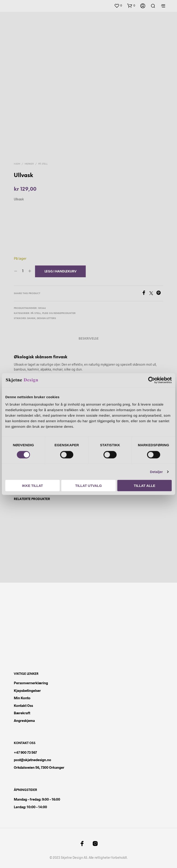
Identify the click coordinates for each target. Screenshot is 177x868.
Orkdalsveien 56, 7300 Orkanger (39, 767)
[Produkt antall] (23, 271)
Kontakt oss (23, 705)
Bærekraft (22, 713)
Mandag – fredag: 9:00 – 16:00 (37, 799)
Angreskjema (24, 720)
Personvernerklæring (31, 683)
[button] (118, 6)
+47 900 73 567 (25, 752)
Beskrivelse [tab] (89, 339)
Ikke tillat (33, 485)
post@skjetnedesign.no (32, 760)
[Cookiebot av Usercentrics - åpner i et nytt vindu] (152, 380)
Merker (29, 164)
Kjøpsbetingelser (27, 690)
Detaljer (156, 472)
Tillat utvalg (88, 485)
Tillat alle (145, 485)
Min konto (22, 698)
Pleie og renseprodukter (59, 313)
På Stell (43, 164)
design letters (46, 318)
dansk (31, 318)
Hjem (17, 164)
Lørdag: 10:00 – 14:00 (30, 807)
